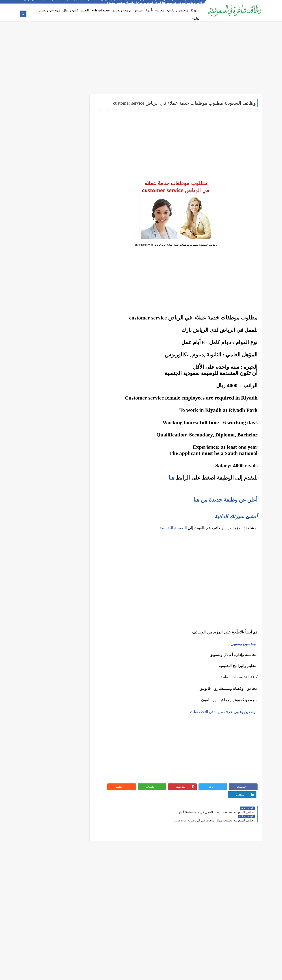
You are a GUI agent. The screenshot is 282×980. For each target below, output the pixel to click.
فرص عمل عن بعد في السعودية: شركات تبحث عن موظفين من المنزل (55, 366)
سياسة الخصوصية (148, 4)
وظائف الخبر (73, 258)
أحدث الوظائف (128, 4)
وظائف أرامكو (73, 118)
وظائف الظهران (71, 287)
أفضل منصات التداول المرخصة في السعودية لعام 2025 (54, 415)
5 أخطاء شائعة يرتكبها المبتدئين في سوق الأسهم (54, 424)
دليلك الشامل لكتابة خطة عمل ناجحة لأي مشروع (54, 498)
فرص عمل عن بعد (107, 4)
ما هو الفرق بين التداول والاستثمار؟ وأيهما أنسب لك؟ (54, 405)
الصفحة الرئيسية (173, 528)
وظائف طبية (73, 188)
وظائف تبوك (73, 294)
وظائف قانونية (72, 210)
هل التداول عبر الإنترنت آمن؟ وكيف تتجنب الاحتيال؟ (57, 443)
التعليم (85, 10)
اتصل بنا (165, 4)
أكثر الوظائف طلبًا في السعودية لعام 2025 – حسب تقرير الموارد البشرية (56, 346)
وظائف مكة (74, 265)
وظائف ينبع (74, 301)
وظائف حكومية (72, 132)
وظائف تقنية (73, 181)
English (196, 10)
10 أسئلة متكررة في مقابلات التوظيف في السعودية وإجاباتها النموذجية (58, 328)
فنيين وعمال (71, 10)
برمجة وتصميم (122, 10)
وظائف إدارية (73, 166)
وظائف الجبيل (72, 279)
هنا (172, 478)
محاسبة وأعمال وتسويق (149, 10)
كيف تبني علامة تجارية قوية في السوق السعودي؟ (54, 505)
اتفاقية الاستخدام (182, 4)
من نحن (198, 4)
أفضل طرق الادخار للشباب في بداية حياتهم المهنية (57, 489)
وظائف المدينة (72, 272)
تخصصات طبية (101, 10)
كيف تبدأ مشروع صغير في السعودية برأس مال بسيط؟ (55, 479)
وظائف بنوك (74, 125)
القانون (196, 19)
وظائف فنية (74, 195)
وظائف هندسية (72, 173)
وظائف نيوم (74, 140)
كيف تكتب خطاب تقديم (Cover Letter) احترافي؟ (54, 337)
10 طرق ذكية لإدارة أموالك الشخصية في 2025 (55, 470)
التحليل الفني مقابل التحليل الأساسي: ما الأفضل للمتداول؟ (54, 433)
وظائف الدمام (72, 250)
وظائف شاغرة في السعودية (217, 974)
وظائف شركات (72, 110)
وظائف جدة (74, 243)
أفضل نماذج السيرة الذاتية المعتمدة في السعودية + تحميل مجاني (59, 4)
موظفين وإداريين (177, 10)
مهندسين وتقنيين (50, 10)
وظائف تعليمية (72, 202)
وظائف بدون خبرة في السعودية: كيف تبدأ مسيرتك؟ (58, 377)
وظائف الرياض (72, 236)
